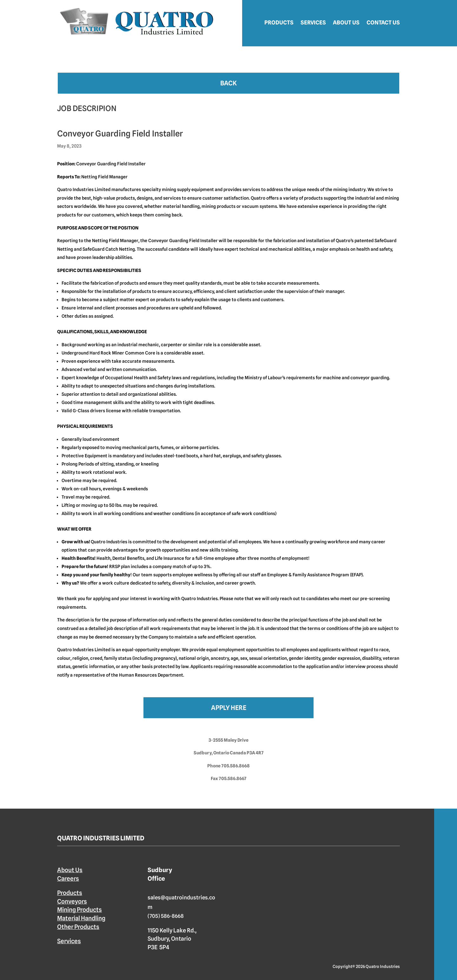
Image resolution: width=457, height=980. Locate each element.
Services (313, 22)
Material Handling (81, 918)
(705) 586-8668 (166, 916)
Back (228, 83)
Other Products (78, 927)
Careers (68, 878)
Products (279, 22)
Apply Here (229, 708)
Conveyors (72, 901)
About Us (346, 22)
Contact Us (383, 22)
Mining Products (79, 910)
